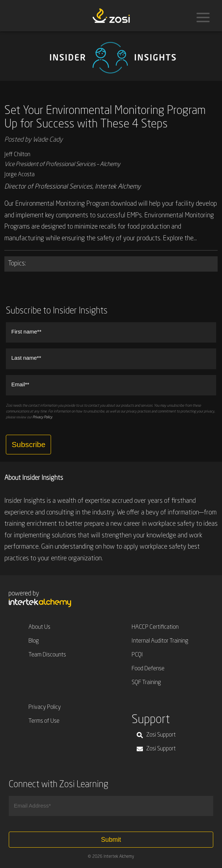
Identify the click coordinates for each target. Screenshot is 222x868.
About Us (39, 627)
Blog (34, 641)
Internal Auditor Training (160, 641)
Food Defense (148, 669)
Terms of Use (44, 721)
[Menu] (203, 17)
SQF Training (146, 683)
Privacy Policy (42, 417)
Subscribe (28, 444)
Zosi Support (156, 735)
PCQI (137, 655)
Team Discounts (47, 655)
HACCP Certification (155, 627)
